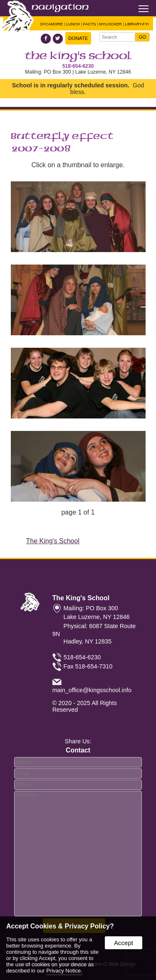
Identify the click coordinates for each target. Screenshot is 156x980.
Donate (78, 38)
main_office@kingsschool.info (92, 690)
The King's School (78, 56)
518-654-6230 (78, 66)
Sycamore (51, 24)
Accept (124, 943)
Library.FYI (137, 24)
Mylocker (111, 24)
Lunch (73, 24)
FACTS (90, 24)
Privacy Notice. (64, 971)
